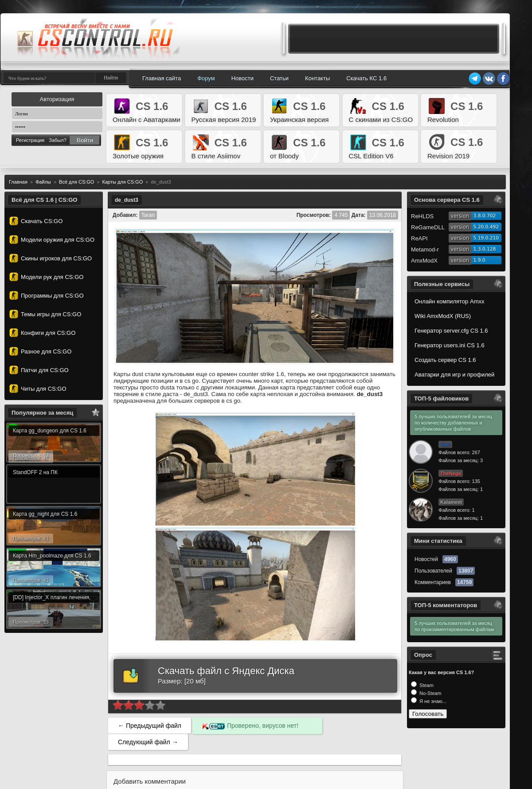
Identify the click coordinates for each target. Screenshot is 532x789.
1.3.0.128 (485, 249)
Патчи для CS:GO (39, 370)
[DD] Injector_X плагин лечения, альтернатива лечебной (52, 599)
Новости (243, 78)
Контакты (317, 78)
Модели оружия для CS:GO (52, 239)
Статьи (279, 78)
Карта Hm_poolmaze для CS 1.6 (52, 556)
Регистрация (30, 140)
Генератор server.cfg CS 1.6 (451, 331)
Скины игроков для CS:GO (51, 258)
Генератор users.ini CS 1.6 (450, 345)
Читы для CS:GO (38, 389)
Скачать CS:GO (36, 221)
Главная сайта (162, 78)
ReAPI (419, 238)
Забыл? (58, 140)
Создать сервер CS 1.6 (445, 360)
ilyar (445, 444)
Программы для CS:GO (47, 295)
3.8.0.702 (485, 216)
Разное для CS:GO (40, 351)
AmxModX (424, 261)
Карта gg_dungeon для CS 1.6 (50, 431)
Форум (206, 78)
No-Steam (430, 693)
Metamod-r (425, 249)
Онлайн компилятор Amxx (449, 301)
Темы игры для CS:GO (45, 314)
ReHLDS (422, 216)
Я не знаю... (432, 701)
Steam (426, 685)
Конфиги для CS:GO (42, 333)
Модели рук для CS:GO (46, 277)
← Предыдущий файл (150, 726)
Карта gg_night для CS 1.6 (45, 514)
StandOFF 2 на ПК (35, 472)
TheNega (450, 473)
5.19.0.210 (486, 238)
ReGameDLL (428, 227)
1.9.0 (479, 260)
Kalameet (451, 502)
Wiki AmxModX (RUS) (443, 316)
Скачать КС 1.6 (366, 78)
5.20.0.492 (486, 227)
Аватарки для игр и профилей (454, 375)
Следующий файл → (148, 742)
